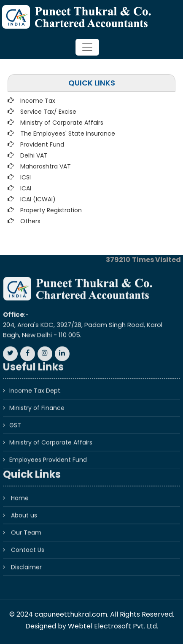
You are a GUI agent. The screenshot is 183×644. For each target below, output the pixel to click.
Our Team (26, 528)
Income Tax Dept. (35, 386)
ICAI (26, 188)
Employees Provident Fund (48, 455)
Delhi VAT (34, 155)
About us (24, 510)
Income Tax (38, 101)
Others (30, 221)
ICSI (26, 177)
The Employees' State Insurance (68, 134)
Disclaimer (26, 562)
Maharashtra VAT (46, 166)
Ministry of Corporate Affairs (62, 123)
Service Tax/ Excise (48, 112)
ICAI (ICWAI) (38, 199)
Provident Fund (42, 144)
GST (15, 420)
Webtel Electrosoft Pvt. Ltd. (113, 626)
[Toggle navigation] (87, 47)
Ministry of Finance (37, 403)
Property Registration (51, 210)
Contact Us (28, 545)
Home (20, 493)
